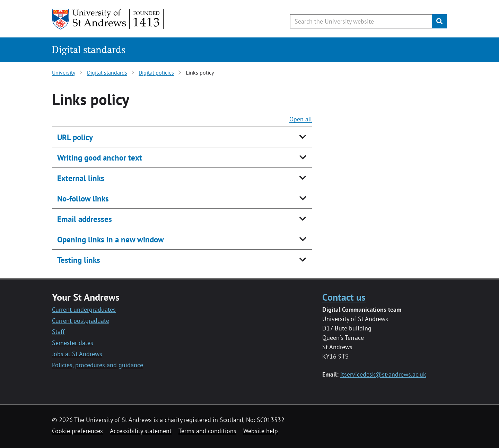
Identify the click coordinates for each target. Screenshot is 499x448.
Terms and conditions (207, 431)
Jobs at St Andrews (77, 354)
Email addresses (85, 219)
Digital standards (89, 49)
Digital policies (156, 72)
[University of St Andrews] (108, 19)
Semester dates (73, 343)
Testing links (79, 260)
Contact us (344, 297)
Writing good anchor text (100, 158)
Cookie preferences (77, 431)
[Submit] (439, 21)
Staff (58, 332)
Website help (261, 431)
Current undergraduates (84, 309)
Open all (301, 119)
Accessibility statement (141, 431)
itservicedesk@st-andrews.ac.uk (383, 374)
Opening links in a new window (111, 239)
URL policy (75, 137)
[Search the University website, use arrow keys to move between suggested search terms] (361, 21)
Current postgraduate (81, 321)
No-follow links (83, 199)
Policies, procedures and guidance (98, 365)
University (64, 72)
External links (81, 178)
